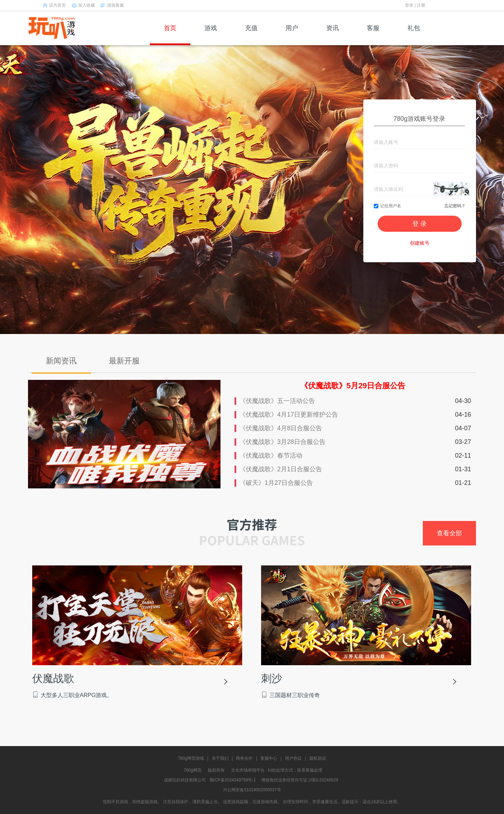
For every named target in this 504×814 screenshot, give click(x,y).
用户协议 (293, 758)
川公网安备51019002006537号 (252, 790)
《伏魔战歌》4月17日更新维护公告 (289, 415)
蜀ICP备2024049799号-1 (233, 780)
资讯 (332, 35)
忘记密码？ (455, 206)
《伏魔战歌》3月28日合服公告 (282, 442)
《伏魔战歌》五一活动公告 (277, 401)
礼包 (414, 35)
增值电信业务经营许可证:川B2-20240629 (299, 780)
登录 (409, 5)
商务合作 (244, 758)
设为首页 (57, 5)
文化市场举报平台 (248, 770)
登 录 (419, 224)
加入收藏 (86, 5)
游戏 (211, 35)
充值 (251, 35)
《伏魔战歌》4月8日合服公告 (281, 428)
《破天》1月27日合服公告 (276, 483)
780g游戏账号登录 (419, 119)
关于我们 (220, 758)
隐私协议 (318, 758)
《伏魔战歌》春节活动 (271, 455)
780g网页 (193, 770)
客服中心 (269, 758)
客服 (373, 35)
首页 (170, 35)
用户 (292, 35)
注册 (421, 5)
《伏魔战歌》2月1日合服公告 (281, 469)
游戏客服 (115, 5)
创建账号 (420, 243)
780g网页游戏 (191, 758)
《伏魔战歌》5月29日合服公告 (353, 386)
